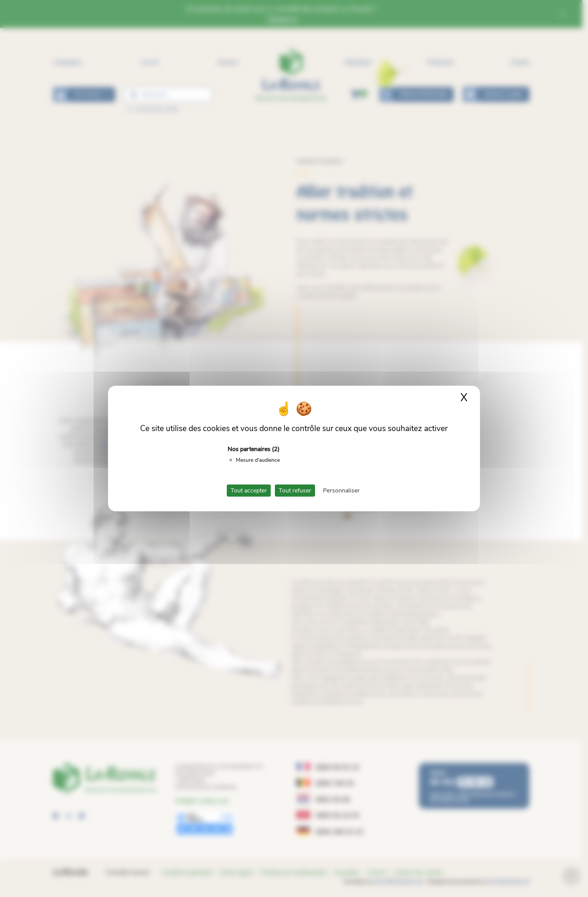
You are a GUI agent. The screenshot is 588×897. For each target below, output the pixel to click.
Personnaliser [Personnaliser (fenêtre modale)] (341, 491)
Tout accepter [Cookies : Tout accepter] (249, 491)
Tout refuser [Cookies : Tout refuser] (295, 491)
